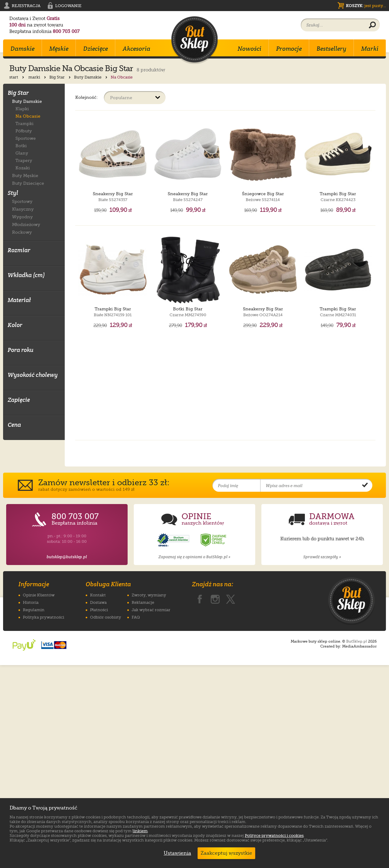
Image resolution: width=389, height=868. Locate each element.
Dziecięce (96, 49)
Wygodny (22, 217)
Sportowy (22, 201)
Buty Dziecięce (28, 183)
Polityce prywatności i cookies (274, 836)
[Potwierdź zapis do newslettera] (365, 688)
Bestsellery (332, 49)
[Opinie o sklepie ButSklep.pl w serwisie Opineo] (174, 743)
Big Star (61, 77)
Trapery (24, 160)
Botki (21, 146)
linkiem (140, 831)
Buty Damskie (91, 77)
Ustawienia (176, 853)
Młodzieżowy (26, 224)
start (17, 77)
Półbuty (24, 131)
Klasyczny (23, 209)
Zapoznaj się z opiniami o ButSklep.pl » (194, 760)
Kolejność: (86, 97)
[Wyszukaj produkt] (372, 25)
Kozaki (23, 168)
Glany (22, 153)
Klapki (22, 109)
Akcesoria (137, 49)
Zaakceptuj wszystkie (226, 853)
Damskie (23, 49)
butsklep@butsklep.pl (67, 760)
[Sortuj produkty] (135, 98)
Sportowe (26, 138)
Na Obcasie (28, 116)
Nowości (250, 49)
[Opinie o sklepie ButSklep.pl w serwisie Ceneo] (214, 743)
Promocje (289, 49)
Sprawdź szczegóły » (322, 760)
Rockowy (22, 232)
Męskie (59, 49)
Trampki (25, 123)
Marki (370, 49)
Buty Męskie (25, 175)
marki (38, 77)
